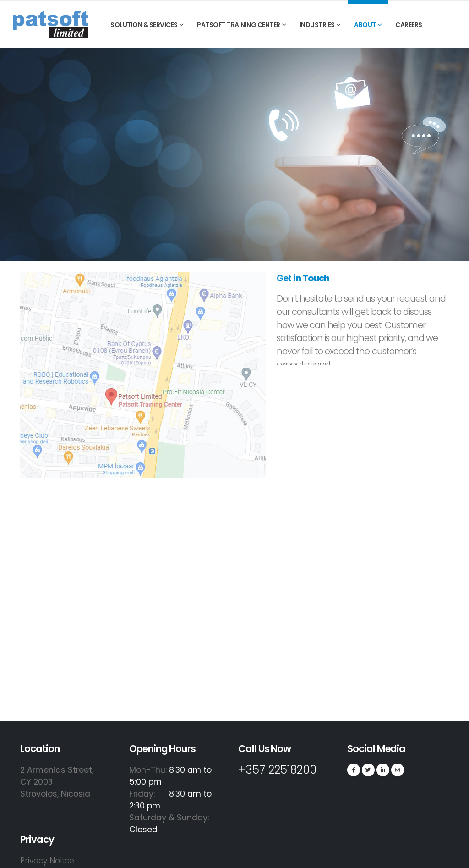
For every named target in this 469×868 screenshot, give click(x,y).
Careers (409, 25)
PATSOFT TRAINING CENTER (239, 25)
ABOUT (365, 25)
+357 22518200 (282, 770)
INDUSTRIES (317, 25)
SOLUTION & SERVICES (144, 25)
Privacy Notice (48, 860)
